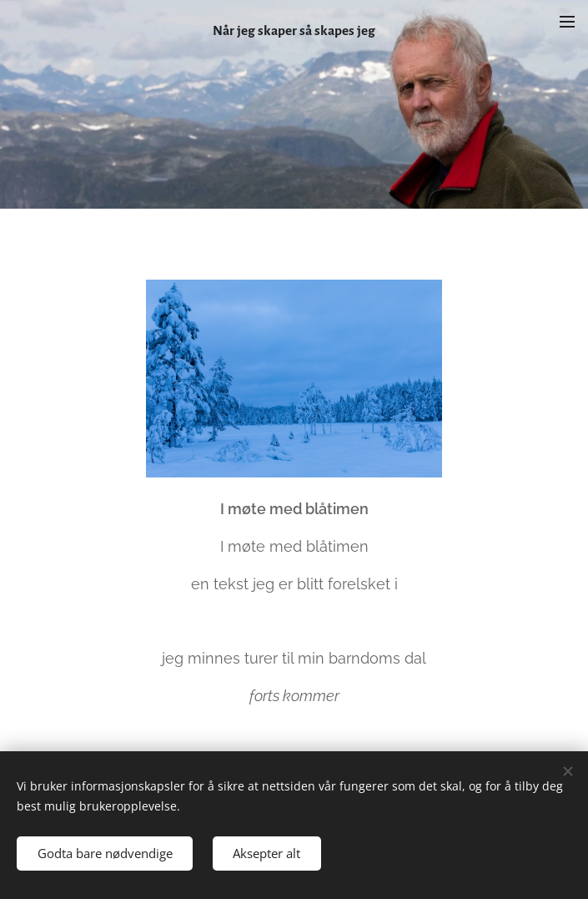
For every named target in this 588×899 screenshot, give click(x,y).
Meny (567, 22)
